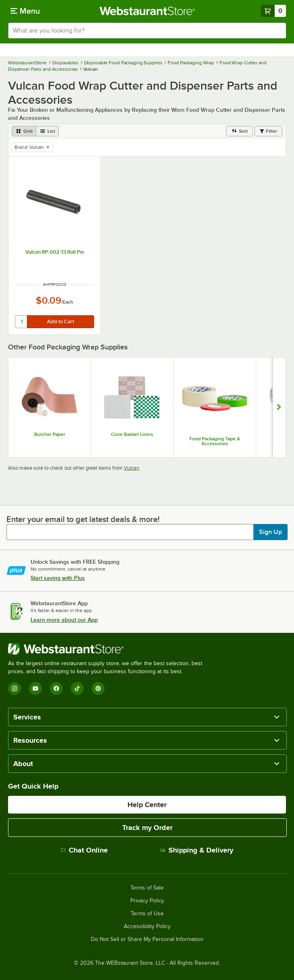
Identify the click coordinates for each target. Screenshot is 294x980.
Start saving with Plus (58, 578)
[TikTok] (77, 688)
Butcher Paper (50, 434)
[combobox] (147, 31)
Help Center (147, 805)
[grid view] (24, 131)
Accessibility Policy (147, 927)
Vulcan (132, 468)
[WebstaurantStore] (109, 649)
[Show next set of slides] (279, 407)
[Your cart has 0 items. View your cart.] (273, 11)
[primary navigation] (25, 11)
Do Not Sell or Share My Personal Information (147, 939)
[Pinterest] (98, 688)
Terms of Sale (147, 888)
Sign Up (270, 532)
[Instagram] (14, 688)
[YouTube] (35, 688)
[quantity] (22, 322)
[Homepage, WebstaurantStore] (147, 11)
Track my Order (147, 828)
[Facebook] (56, 688)
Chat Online (84, 850)
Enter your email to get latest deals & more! (83, 519)
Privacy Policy (147, 901)
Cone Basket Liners (132, 434)
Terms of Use (147, 914)
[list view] (47, 131)
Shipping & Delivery (197, 850)
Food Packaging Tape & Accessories (215, 441)
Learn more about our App (64, 620)
